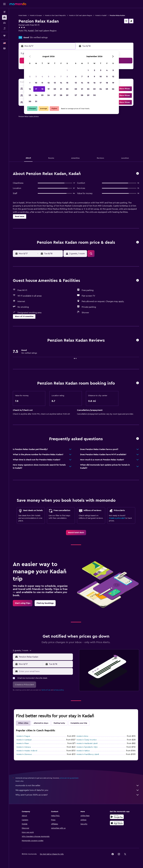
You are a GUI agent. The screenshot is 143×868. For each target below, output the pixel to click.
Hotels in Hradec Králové (27, 751)
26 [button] (48, 95)
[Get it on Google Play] (117, 817)
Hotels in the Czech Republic (55, 15)
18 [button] (42, 89)
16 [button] (30, 89)
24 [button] (36, 95)
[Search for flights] (4, 12)
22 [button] (67, 89)
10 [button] (36, 83)
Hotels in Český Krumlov (87, 740)
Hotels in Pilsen (23, 743)
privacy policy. (59, 690)
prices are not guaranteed (69, 778)
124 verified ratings (39, 37)
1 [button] (67, 70)
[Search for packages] (4, 28)
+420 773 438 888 (27, 34)
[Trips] (4, 36)
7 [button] (61, 77)
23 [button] (30, 95)
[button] (4, 4)
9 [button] (30, 83)
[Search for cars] (4, 23)
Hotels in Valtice (83, 751)
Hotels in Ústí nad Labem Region (81, 15)
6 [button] (55, 77)
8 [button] (67, 77)
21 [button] (61, 89)
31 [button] (36, 101)
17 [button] (36, 89)
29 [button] (67, 95)
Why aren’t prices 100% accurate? (77, 795)
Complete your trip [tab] (79, 723)
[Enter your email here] (45, 671)
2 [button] (30, 77)
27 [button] (55, 95)
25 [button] (42, 95)
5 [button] (49, 77)
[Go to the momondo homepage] (18, 4)
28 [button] (61, 95)
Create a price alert (117, 518)
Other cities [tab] (23, 723)
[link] (76, 533)
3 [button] (36, 77)
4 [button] (42, 77)
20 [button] (55, 89)
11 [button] (42, 83)
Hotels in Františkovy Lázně (88, 754)
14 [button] (61, 83)
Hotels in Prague (23, 736)
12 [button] (49, 83)
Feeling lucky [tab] (59, 723)
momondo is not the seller (77, 786)
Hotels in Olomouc (24, 754)
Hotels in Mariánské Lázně (87, 743)
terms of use (46, 690)
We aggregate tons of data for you (77, 790)
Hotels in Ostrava (24, 747)
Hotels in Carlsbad (24, 740)
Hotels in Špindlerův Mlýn (87, 747)
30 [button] (30, 101)
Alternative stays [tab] (41, 723)
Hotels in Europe (36, 15)
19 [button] (49, 89)
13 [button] (55, 83)
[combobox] (45, 657)
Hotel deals (23, 15)
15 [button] (67, 83)
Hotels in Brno (82, 736)
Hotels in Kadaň (101, 15)
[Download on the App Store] (117, 823)
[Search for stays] (4, 17)
